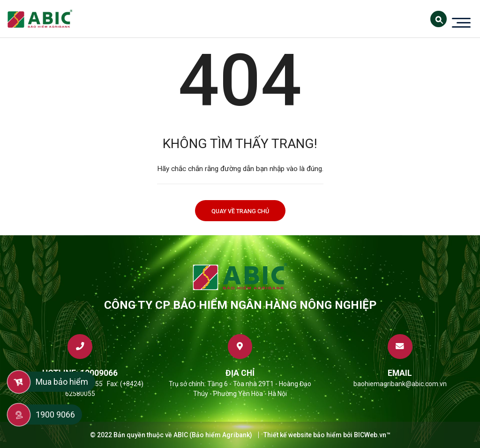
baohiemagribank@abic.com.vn (400, 384)
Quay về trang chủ (240, 211)
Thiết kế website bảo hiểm (303, 435)
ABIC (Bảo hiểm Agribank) (213, 435)
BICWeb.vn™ (372, 435)
